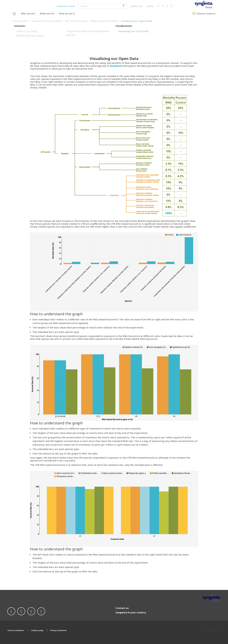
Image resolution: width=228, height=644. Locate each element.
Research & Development (47, 21)
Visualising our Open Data (137, 21)
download (116, 66)
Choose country (194, 13)
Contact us (136, 6)
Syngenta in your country (131, 612)
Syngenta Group (66, 6)
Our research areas (76, 21)
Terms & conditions (16, 630)
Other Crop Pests (27, 31)
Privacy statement (58, 630)
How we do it (21, 21)
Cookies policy (37, 630)
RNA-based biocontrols (105, 21)
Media (150, 6)
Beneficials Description (30, 36)
